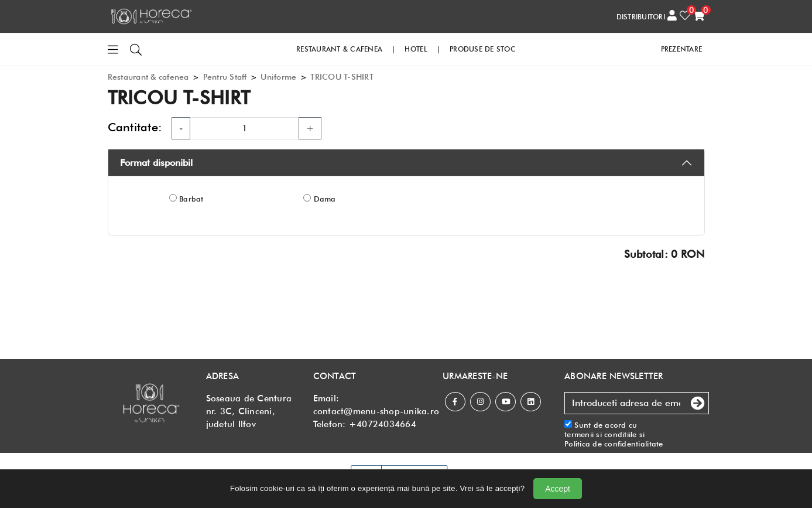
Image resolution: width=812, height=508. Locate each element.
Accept (558, 489)
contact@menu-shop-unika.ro (376, 411)
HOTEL (416, 49)
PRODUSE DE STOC (483, 49)
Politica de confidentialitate (614, 444)
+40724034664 (383, 424)
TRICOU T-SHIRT (342, 77)
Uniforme (278, 77)
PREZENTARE (682, 49)
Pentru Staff (225, 77)
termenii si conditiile (601, 434)
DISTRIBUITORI (641, 17)
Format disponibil (156, 163)
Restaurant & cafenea (148, 77)
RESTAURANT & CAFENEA (339, 49)
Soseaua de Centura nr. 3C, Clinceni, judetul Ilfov (249, 411)
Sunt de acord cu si (614, 434)
